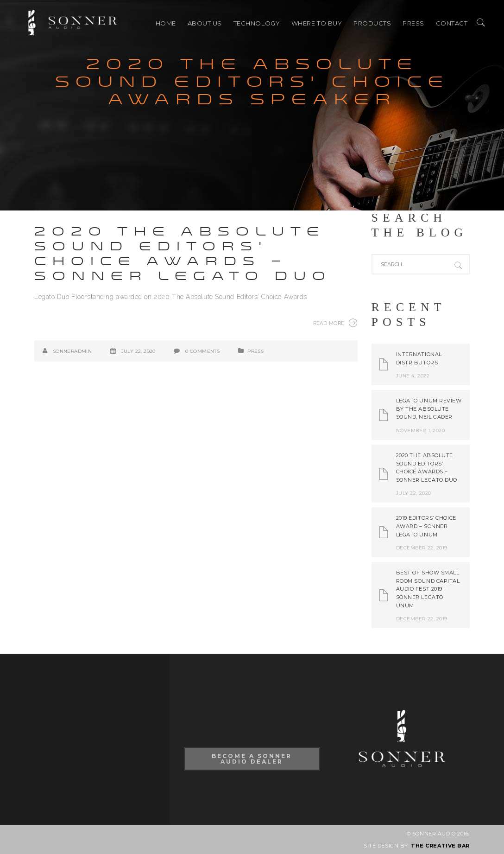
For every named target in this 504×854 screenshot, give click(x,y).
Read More (335, 323)
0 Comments (202, 351)
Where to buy (317, 23)
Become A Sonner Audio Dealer (252, 759)
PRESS (413, 23)
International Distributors (419, 358)
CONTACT (452, 23)
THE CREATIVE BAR (440, 846)
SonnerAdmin (72, 351)
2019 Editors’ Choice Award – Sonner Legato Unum (426, 526)
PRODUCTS (372, 23)
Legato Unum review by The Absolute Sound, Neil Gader (429, 409)
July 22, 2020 (139, 351)
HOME (166, 23)
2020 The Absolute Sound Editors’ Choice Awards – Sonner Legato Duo (183, 254)
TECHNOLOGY (257, 23)
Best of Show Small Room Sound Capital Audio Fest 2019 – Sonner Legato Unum (428, 589)
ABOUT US (205, 23)
